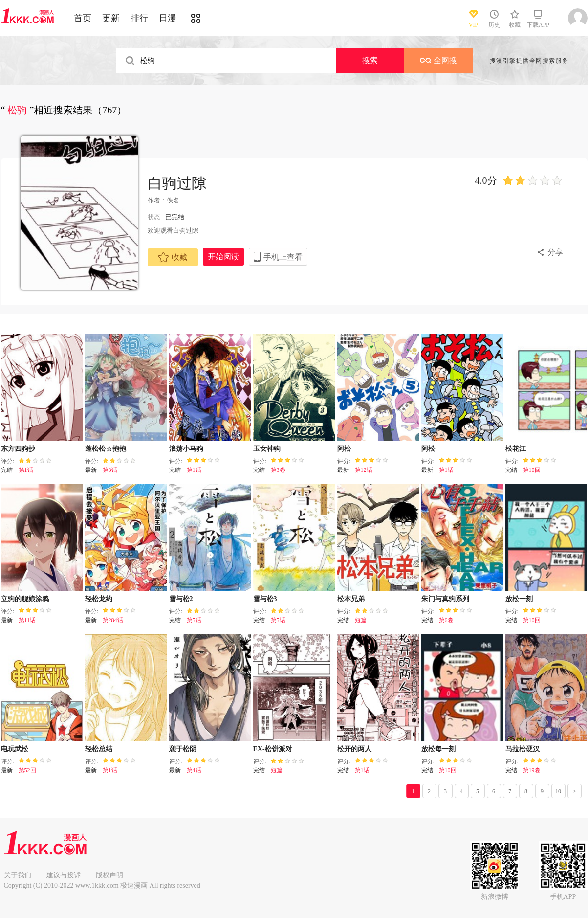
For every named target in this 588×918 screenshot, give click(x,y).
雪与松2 (181, 599)
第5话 (194, 620)
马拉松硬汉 (523, 749)
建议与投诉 (64, 875)
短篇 (361, 620)
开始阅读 (223, 257)
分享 (555, 252)
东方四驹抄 (18, 449)
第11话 (27, 620)
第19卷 (532, 770)
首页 (83, 18)
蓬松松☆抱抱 (106, 449)
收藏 (173, 257)
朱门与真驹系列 (445, 599)
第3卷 (278, 470)
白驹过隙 (177, 183)
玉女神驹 (267, 449)
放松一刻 (519, 599)
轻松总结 (99, 749)
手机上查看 (283, 257)
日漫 (168, 18)
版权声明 (109, 875)
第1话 (26, 470)
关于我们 (18, 875)
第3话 (110, 470)
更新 (111, 18)
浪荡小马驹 (186, 449)
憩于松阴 (183, 749)
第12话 (364, 470)
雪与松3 (265, 599)
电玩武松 (15, 749)
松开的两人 (354, 749)
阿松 (344, 449)
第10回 (532, 470)
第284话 (113, 620)
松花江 (516, 449)
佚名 (173, 200)
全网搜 (438, 60)
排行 (139, 18)
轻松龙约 (99, 599)
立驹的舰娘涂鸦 (25, 599)
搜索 (370, 60)
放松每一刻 (438, 749)
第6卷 (446, 620)
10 (558, 791)
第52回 (27, 770)
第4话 (194, 770)
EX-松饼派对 (273, 749)
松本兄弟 (351, 599)
